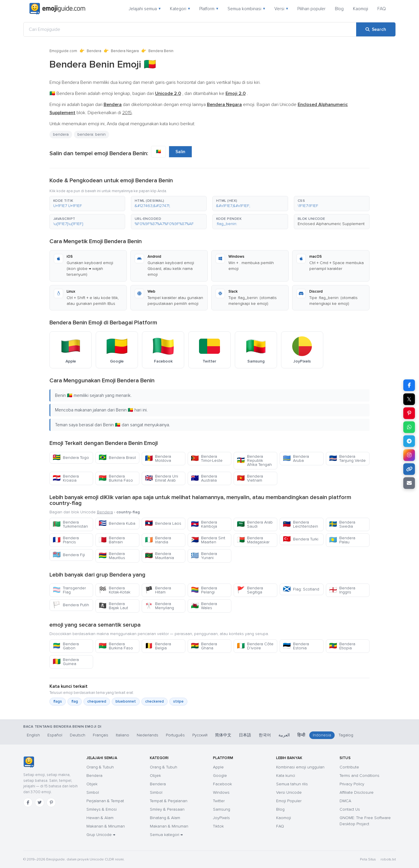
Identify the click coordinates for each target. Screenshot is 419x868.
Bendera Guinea (66, 662)
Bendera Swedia (342, 524)
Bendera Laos (163, 523)
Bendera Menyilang (159, 606)
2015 (127, 113)
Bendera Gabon (66, 646)
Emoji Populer (289, 801)
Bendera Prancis (66, 540)
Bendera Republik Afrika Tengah (254, 460)
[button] (87, 204)
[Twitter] (40, 802)
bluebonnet (126, 701)
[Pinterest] (51, 802)
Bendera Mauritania (159, 556)
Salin (180, 152)
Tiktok (218, 826)
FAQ (382, 9)
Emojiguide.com (63, 51)
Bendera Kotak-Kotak (114, 590)
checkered (155, 701)
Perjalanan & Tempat (105, 801)
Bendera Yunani (204, 556)
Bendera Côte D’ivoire (255, 646)
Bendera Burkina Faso (116, 478)
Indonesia (322, 735)
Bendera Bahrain (112, 540)
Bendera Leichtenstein (300, 524)
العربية (284, 735)
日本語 (245, 735)
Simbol (93, 792)
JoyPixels (221, 818)
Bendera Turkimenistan (70, 524)
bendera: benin (92, 134)
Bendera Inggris (342, 590)
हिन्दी (301, 735)
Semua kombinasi (246, 9)
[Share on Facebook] (409, 385)
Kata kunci (286, 776)
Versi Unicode (289, 792)
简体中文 (223, 735)
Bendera (94, 51)
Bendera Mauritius (112, 556)
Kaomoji (361, 9)
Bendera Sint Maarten (208, 540)
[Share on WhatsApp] (409, 427)
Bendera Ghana (204, 646)
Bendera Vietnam (250, 478)
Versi (281, 9)
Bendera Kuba (117, 523)
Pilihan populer (311, 9)
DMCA (345, 801)
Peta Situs (368, 859)
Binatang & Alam (165, 818)
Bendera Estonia (296, 646)
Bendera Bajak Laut (113, 606)
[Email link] (409, 483)
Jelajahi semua (145, 9)
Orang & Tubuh (100, 767)
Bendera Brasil (117, 458)
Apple (218, 767)
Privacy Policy (352, 784)
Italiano (122, 735)
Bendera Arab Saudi (255, 524)
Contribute (349, 767)
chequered (97, 701)
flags (58, 701)
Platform (209, 9)
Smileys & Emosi (102, 809)
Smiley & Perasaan (167, 809)
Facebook (222, 784)
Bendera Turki (301, 539)
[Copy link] (409, 469)
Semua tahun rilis (292, 784)
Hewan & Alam (100, 818)
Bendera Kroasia (66, 478)
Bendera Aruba (296, 458)
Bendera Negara (125, 51)
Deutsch (78, 735)
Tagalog (346, 735)
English (33, 735)
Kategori (180, 9)
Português (175, 735)
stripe (178, 701)
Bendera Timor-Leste (207, 458)
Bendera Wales (204, 606)
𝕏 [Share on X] (409, 399)
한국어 (265, 735)
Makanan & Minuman (106, 826)
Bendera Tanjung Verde (347, 458)
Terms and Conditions (359, 776)
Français (101, 735)
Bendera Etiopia (342, 646)
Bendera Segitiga (250, 590)
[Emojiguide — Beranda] (29, 762)
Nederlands (148, 735)
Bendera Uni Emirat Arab (161, 478)
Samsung (222, 809)
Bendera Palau (342, 540)
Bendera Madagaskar (253, 540)
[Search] (376, 29)
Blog (339, 9)
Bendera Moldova (158, 458)
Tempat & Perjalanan (169, 801)
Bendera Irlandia (158, 540)
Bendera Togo (71, 458)
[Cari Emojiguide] (190, 29)
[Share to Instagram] (409, 455)
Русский (200, 735)
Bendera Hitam (158, 590)
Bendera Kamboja (204, 524)
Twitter (219, 801)
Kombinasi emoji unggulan (300, 767)
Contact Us (350, 809)
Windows (221, 792)
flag (75, 701)
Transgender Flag (69, 590)
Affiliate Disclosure (357, 792)
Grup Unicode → (101, 835)
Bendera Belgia (158, 646)
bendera (61, 134)
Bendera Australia (204, 478)
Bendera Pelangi (204, 590)
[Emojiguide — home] (57, 9)
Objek (92, 784)
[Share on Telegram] (409, 441)
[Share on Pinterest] (409, 413)
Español (55, 735)
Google (220, 776)
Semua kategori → (166, 835)
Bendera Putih (71, 605)
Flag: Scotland (301, 589)
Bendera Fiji (69, 555)
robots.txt (388, 859)
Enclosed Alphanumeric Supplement (331, 224)
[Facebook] (28, 802)
